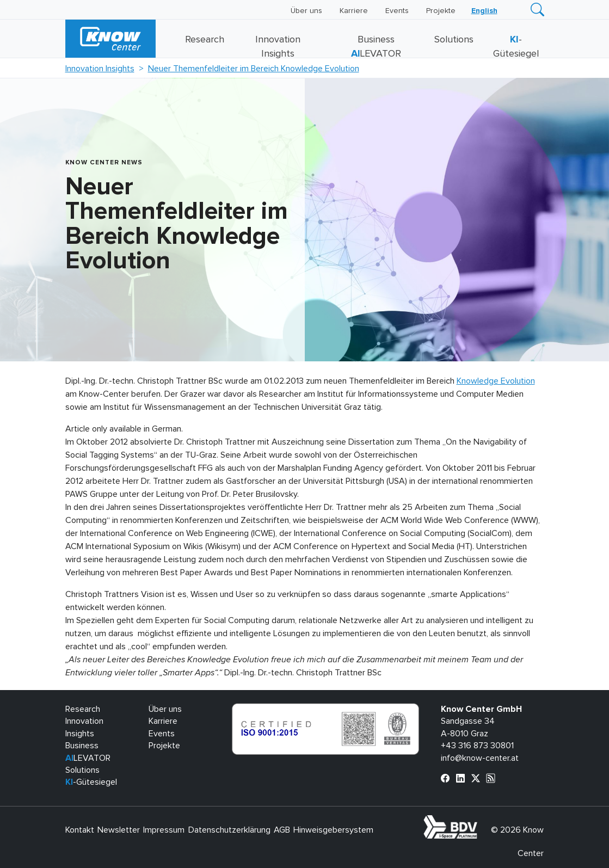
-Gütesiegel (91, 782)
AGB (282, 830)
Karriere (354, 11)
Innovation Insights (100, 69)
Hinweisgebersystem (333, 830)
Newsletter (119, 830)
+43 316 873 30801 (477, 746)
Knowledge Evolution (496, 381)
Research (205, 40)
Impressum (164, 830)
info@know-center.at (480, 758)
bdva (479, 821)
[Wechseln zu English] (484, 11)
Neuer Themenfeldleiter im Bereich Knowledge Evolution (254, 69)
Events (397, 11)
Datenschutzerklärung (229, 830)
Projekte (441, 11)
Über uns (306, 11)
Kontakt (80, 830)
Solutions (454, 40)
